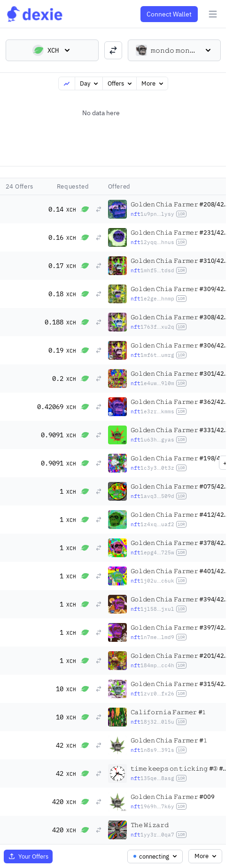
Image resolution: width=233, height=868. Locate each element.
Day (90, 83)
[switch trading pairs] (113, 50)
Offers (120, 83)
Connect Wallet (169, 14)
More (153, 83)
